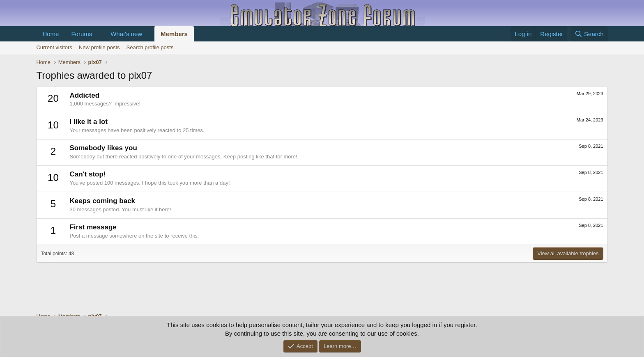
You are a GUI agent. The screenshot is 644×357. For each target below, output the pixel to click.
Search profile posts (150, 47)
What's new (126, 34)
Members (174, 34)
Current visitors (54, 47)
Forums (82, 34)
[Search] (589, 34)
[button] (99, 34)
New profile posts (99, 47)
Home (51, 34)
